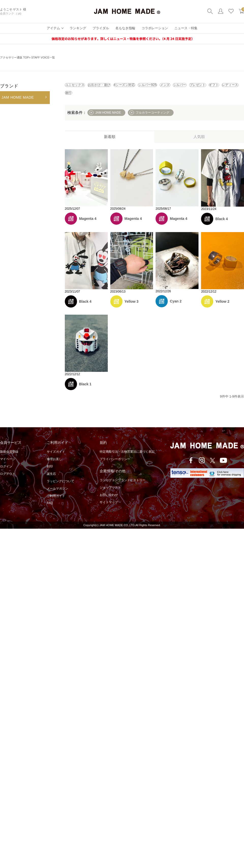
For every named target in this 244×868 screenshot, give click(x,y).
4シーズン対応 (157, 87)
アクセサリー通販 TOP (14, 57)
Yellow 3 (132, 308)
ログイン (6, 473)
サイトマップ (109, 509)
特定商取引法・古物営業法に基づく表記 (127, 459)
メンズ (223, 87)
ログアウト (8, 481)
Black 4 (222, 225)
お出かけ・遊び (119, 87)
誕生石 (51, 481)
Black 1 (85, 391)
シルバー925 (194, 87)
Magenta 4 (88, 225)
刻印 (50, 473)
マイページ (8, 466)
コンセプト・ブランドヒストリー (123, 487)
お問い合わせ (109, 502)
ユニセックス (81, 87)
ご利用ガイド (56, 503)
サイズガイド (56, 459)
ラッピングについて (60, 488)
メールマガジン (57, 495)
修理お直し (54, 466)
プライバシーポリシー (115, 466)
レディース (164, 98)
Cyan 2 (176, 308)
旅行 (190, 98)
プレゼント (108, 98)
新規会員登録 (9, 459)
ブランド (9, 86)
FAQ (50, 510)
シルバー (78, 98)
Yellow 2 (222, 308)
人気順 (199, 143)
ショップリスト (110, 494)
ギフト (136, 98)
